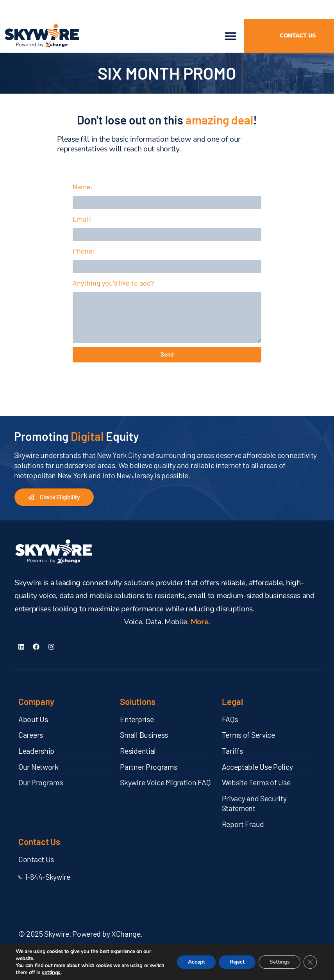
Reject (233, 962)
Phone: (84, 256)
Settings (278, 962)
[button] (9, 9)
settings (67, 973)
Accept (190, 962)
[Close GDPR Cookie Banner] (310, 962)
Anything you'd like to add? (113, 291)
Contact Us (39, 851)
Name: (83, 186)
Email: (82, 221)
